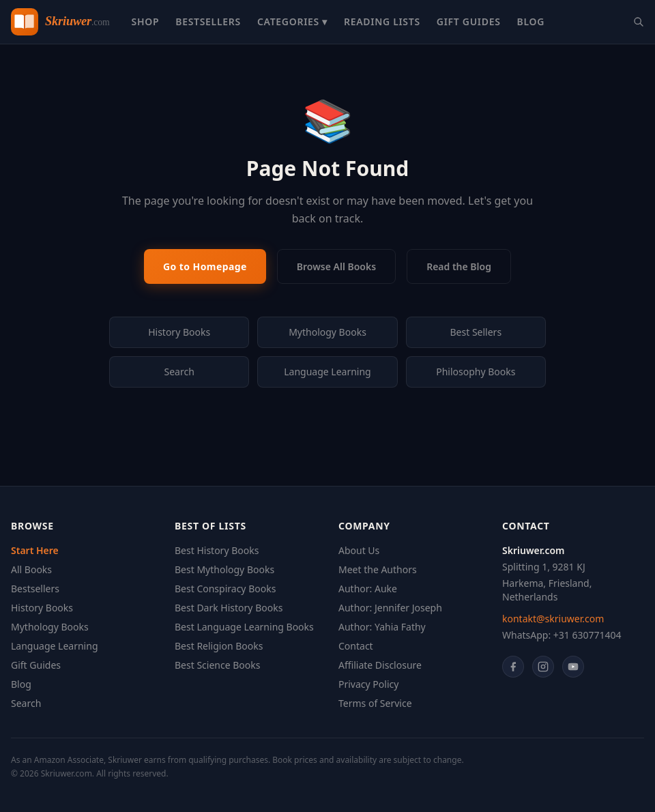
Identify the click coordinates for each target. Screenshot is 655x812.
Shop (145, 21)
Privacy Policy (368, 684)
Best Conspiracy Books (225, 589)
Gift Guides (469, 21)
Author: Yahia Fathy (382, 627)
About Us (359, 550)
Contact (356, 646)
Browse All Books (336, 266)
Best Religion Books (219, 646)
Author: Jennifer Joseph (390, 608)
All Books (31, 569)
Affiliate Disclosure (380, 665)
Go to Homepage (205, 266)
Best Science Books (217, 665)
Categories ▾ (292, 21)
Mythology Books (327, 332)
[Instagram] (543, 667)
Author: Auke (368, 589)
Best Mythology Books (224, 569)
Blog (531, 21)
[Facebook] (513, 667)
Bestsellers (208, 21)
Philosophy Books (476, 372)
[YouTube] (573, 667)
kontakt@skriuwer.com (553, 619)
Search (179, 372)
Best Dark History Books (229, 608)
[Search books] (639, 22)
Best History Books (217, 550)
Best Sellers (476, 332)
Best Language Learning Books (244, 627)
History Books (179, 332)
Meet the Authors (378, 569)
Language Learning (327, 372)
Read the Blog (459, 266)
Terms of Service (375, 703)
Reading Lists (382, 21)
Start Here (35, 550)
